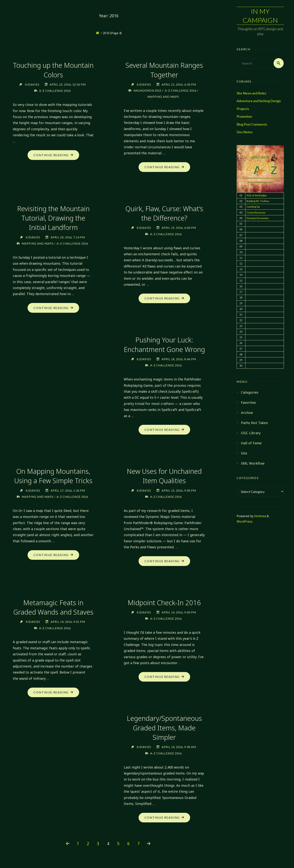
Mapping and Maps (163, 97)
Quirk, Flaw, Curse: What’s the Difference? (164, 214)
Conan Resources (256, 212)
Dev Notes (245, 132)
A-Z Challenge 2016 (55, 91)
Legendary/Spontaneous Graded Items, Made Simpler (164, 729)
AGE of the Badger (257, 195)
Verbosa (260, 516)
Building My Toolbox (258, 201)
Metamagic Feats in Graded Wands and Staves (53, 608)
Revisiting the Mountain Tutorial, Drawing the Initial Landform (53, 218)
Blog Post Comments (252, 124)
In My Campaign (260, 16)
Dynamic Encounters (258, 218)
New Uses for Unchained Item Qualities (164, 477)
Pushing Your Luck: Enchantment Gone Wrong (164, 345)
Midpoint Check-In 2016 (164, 604)
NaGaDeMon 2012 (147, 91)
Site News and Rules (251, 93)
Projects (243, 109)
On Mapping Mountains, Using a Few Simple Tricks (53, 477)
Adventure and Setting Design (259, 101)
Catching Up (253, 207)
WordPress (244, 521)
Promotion (244, 116)
